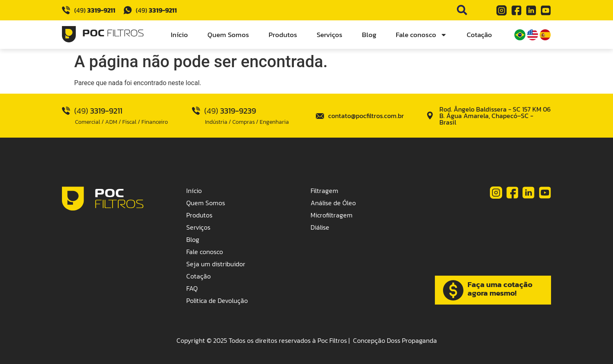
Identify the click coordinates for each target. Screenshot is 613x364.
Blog (369, 35)
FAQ (192, 288)
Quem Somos (228, 35)
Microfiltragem (332, 215)
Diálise (320, 227)
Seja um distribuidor (216, 264)
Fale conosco (421, 35)
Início (179, 35)
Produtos (283, 35)
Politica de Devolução (217, 300)
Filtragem (324, 191)
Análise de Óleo (333, 203)
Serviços (330, 35)
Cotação (479, 35)
